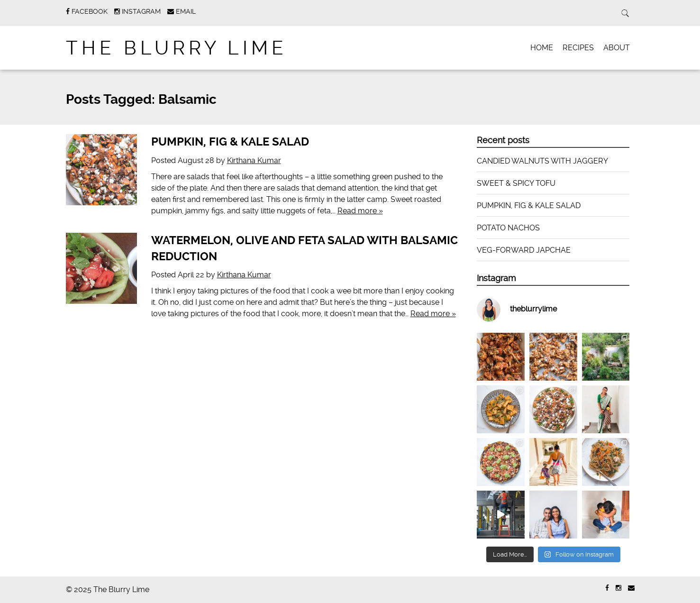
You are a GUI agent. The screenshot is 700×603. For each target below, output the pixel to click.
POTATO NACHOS (508, 228)
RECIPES (578, 48)
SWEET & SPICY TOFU (516, 183)
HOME (542, 48)
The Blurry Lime (177, 48)
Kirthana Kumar (254, 160)
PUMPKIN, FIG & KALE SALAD (230, 142)
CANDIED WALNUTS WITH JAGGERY (542, 161)
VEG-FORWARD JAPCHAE (524, 250)
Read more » (360, 211)
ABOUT (617, 48)
